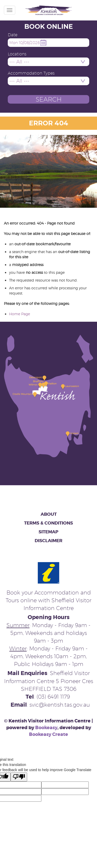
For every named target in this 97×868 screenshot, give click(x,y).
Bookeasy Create (48, 734)
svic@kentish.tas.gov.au (60, 705)
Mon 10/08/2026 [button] (25, 43)
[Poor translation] (19, 777)
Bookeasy (46, 728)
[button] (48, 99)
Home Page (20, 314)
